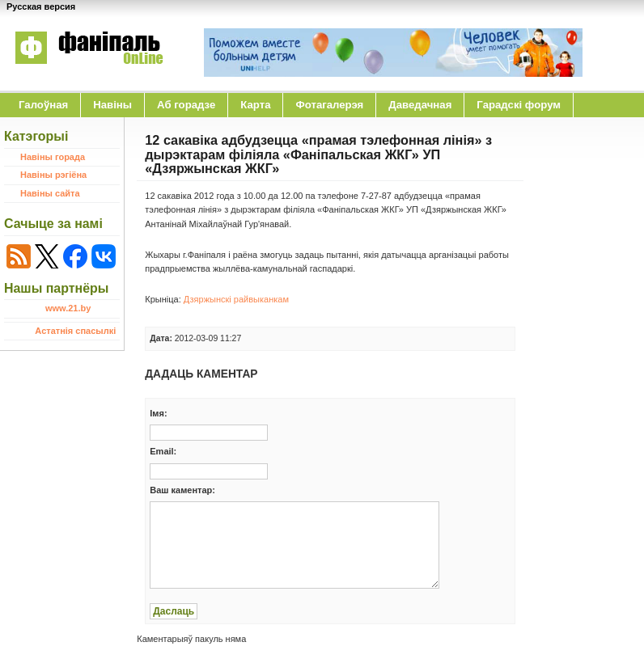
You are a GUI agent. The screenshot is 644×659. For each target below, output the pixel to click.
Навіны (112, 105)
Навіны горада (53, 157)
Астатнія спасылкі (75, 331)
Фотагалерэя (329, 105)
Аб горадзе (186, 105)
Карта (255, 105)
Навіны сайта (50, 193)
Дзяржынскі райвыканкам (236, 299)
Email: (163, 451)
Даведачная (420, 105)
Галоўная (43, 105)
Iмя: (158, 413)
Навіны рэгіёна (53, 175)
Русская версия (41, 6)
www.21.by (68, 308)
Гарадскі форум (519, 105)
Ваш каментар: (182, 490)
